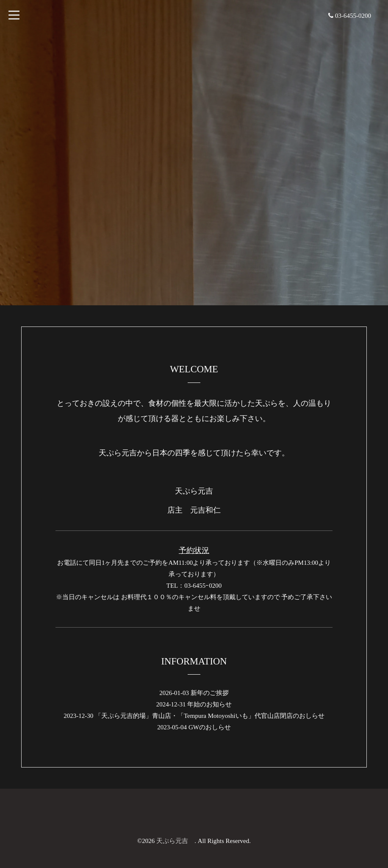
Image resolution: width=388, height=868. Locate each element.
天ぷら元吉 (175, 841)
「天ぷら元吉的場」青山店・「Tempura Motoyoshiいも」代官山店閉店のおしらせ (210, 716)
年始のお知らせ (209, 704)
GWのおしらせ (210, 727)
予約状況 (194, 550)
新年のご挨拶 (210, 693)
